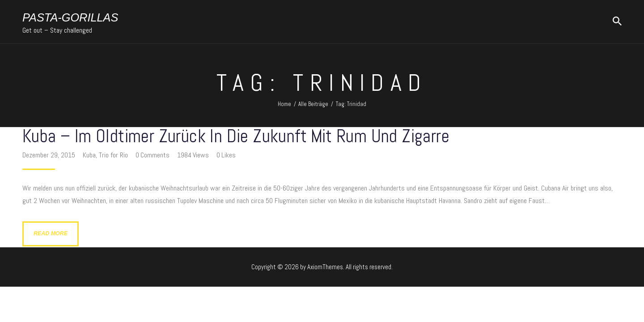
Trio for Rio (113, 155)
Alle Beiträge (313, 104)
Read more (51, 233)
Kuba (89, 155)
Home (284, 104)
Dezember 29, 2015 (50, 155)
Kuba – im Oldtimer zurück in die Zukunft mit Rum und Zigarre (236, 137)
